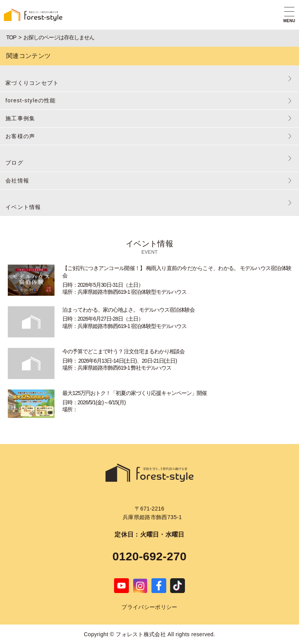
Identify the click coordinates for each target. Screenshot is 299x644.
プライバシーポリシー (149, 607)
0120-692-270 (150, 556)
